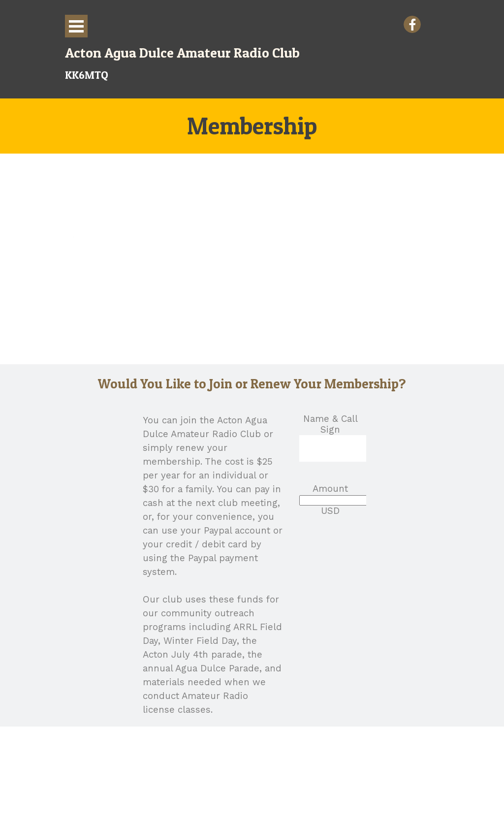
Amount (330, 489)
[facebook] (412, 24)
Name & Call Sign (331, 424)
